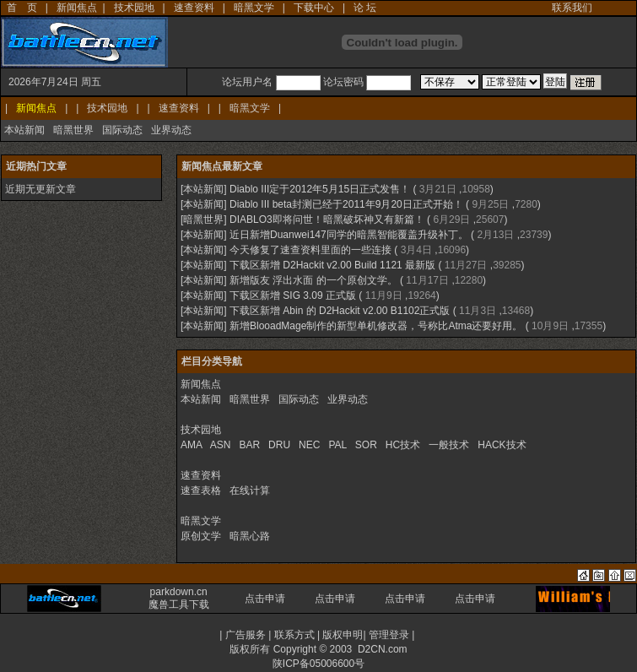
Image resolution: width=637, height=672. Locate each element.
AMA (191, 445)
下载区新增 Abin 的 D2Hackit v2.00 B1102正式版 (340, 311)
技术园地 (134, 8)
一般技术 (449, 445)
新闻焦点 (77, 8)
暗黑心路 (250, 536)
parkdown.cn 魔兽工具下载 (179, 598)
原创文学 (201, 536)
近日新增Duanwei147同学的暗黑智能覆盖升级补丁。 (349, 235)
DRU (279, 445)
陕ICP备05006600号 (318, 664)
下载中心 (314, 8)
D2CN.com (383, 649)
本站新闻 (24, 130)
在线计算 (250, 490)
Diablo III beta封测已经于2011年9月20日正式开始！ (346, 204)
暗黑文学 (254, 8)
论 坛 (365, 8)
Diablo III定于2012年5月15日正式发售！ (320, 189)
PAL (337, 445)
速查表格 (201, 490)
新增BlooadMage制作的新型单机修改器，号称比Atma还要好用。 (376, 326)
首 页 (22, 8)
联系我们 (572, 8)
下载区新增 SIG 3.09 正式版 (293, 295)
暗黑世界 (73, 130)
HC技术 (403, 445)
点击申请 (265, 599)
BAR (249, 445)
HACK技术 (502, 445)
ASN (221, 445)
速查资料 (194, 8)
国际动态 (122, 130)
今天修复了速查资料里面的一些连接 (310, 250)
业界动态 (171, 130)
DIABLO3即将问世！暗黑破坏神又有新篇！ (327, 219)
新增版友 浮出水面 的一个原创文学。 (313, 280)
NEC (309, 445)
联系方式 (294, 635)
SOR (366, 445)
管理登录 (389, 635)
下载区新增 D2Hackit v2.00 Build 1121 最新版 (332, 265)
